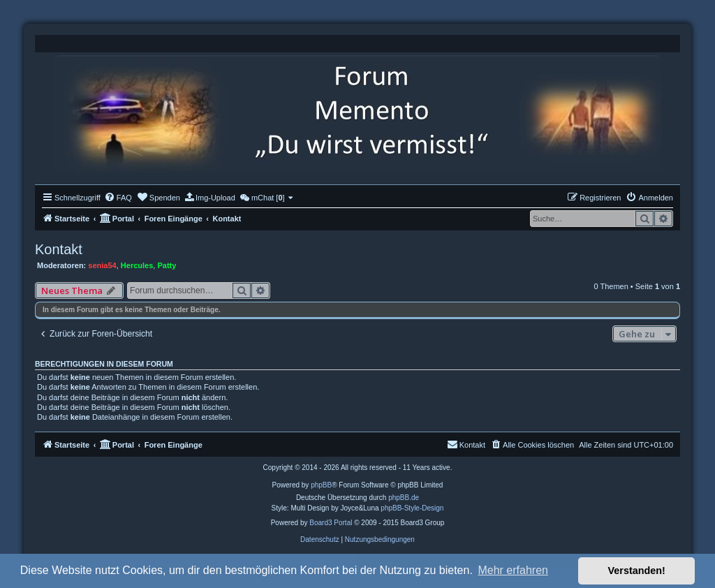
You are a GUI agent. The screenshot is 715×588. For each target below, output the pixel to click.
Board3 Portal (331, 523)
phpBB (321, 485)
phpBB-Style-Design (412, 508)
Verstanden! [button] (637, 571)
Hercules (137, 265)
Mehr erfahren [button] (513, 570)
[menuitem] (118, 198)
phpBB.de (404, 498)
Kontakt (59, 249)
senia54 (102, 265)
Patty (167, 265)
